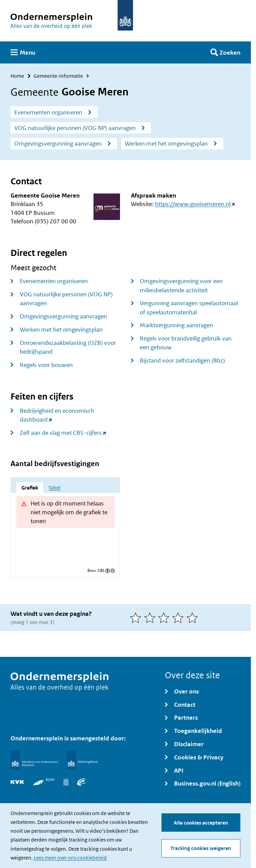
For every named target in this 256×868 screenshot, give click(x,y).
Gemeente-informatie (58, 76)
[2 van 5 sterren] (151, 618)
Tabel (54, 488)
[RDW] (44, 782)
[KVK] (17, 782)
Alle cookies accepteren (201, 823)
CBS (101, 571)
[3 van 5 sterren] (165, 618)
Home (17, 76)
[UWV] (82, 782)
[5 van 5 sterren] (194, 618)
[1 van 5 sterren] (137, 618)
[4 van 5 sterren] (180, 618)
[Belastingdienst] (82, 760)
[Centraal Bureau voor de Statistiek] (66, 782)
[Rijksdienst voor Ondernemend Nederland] (34, 760)
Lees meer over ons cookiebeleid (70, 858)
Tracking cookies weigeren (201, 848)
